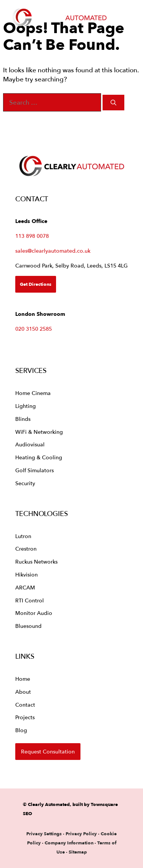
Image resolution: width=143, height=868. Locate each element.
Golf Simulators (35, 470)
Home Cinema (33, 393)
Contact (25, 705)
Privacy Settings (44, 834)
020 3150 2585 (34, 329)
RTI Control (30, 600)
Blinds (23, 419)
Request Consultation (48, 751)
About (23, 692)
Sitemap (78, 852)
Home (23, 679)
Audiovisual (30, 444)
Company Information (69, 843)
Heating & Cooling (39, 457)
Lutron (23, 536)
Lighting (26, 406)
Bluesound (28, 626)
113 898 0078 (32, 236)
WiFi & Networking (39, 432)
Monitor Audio (34, 613)
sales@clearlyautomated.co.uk (53, 251)
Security (25, 483)
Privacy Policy (82, 834)
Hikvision (27, 574)
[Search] (113, 103)
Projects (25, 717)
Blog (21, 730)
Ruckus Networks (36, 561)
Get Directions (36, 284)
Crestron (26, 549)
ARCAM (25, 587)
